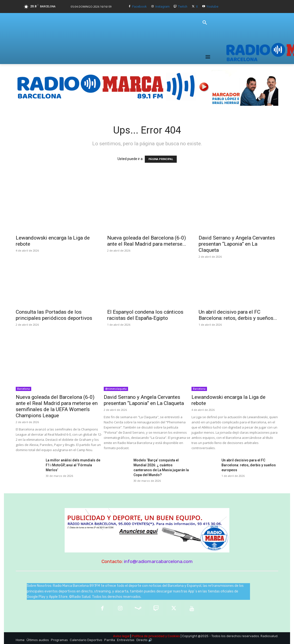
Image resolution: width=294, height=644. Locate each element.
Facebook (140, 7)
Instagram (162, 7)
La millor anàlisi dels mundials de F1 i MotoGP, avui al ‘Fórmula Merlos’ (73, 465)
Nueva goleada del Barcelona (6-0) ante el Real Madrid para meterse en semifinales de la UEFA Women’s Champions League (57, 406)
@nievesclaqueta (116, 389)
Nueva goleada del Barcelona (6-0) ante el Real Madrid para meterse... (147, 241)
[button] (205, 23)
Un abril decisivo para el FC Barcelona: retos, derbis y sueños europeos (249, 465)
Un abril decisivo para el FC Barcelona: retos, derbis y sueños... (238, 315)
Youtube (212, 7)
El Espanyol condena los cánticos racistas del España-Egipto (145, 315)
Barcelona (23, 389)
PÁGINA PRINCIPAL (161, 159)
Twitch (183, 7)
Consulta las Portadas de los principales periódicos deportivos (54, 315)
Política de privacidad (148, 636)
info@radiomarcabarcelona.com (158, 561)
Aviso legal (121, 636)
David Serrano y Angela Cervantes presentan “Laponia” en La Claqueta (237, 244)
